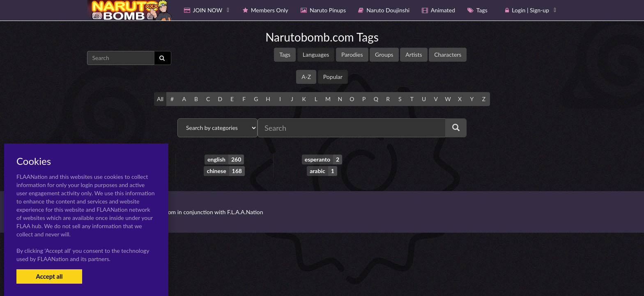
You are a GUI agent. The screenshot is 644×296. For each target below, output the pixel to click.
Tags (285, 54)
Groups (384, 54)
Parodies (352, 54)
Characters (448, 54)
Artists (414, 54)
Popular (333, 77)
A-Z (306, 77)
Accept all (49, 276)
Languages (316, 54)
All (160, 99)
